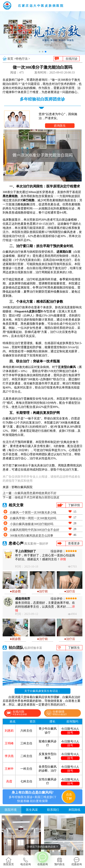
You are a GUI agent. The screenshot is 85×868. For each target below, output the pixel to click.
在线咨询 (42, 859)
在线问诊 (72, 59)
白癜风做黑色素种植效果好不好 (35, 493)
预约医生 (60, 861)
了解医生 (74, 648)
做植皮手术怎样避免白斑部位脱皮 (37, 497)
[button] (40, 52)
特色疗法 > (23, 59)
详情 (63, 559)
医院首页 (9, 861)
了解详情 (74, 505)
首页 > (11, 59)
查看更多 (74, 543)
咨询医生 (60, 126)
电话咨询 (26, 861)
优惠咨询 (77, 861)
